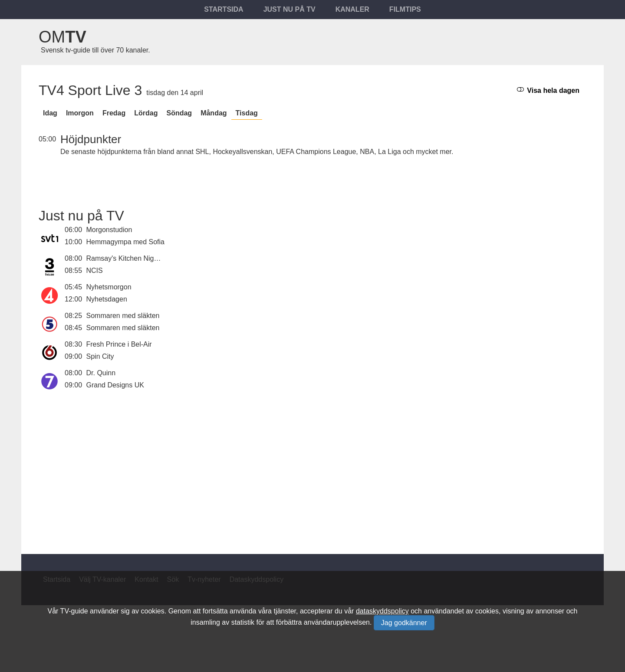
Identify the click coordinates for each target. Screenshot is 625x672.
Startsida (224, 9)
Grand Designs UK (115, 385)
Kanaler (352, 9)
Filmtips (405, 9)
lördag (146, 113)
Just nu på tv (289, 9)
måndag (214, 113)
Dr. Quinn (101, 373)
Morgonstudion (109, 230)
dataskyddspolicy (382, 611)
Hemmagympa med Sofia (126, 242)
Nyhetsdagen (107, 299)
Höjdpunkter (91, 139)
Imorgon (80, 113)
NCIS (95, 270)
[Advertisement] (312, 467)
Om (62, 37)
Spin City (100, 356)
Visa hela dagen (548, 90)
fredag (114, 113)
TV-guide (74, 611)
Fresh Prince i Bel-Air (119, 344)
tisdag (247, 113)
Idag (50, 113)
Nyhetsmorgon (109, 287)
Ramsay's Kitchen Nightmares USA (141, 258)
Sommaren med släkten (123, 316)
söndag (179, 113)
